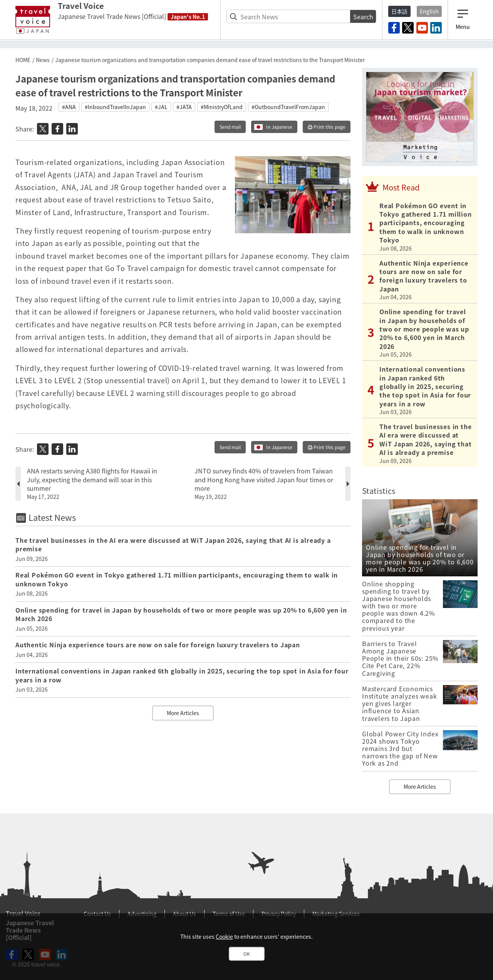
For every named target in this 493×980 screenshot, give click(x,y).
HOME (23, 60)
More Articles (183, 713)
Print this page (327, 127)
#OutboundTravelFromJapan (288, 107)
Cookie (224, 936)
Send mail (230, 127)
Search (363, 17)
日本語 (399, 11)
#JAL (161, 107)
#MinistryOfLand (222, 107)
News (43, 60)
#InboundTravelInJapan (115, 107)
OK (247, 954)
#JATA (184, 107)
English (429, 11)
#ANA (69, 107)
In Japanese (279, 127)
